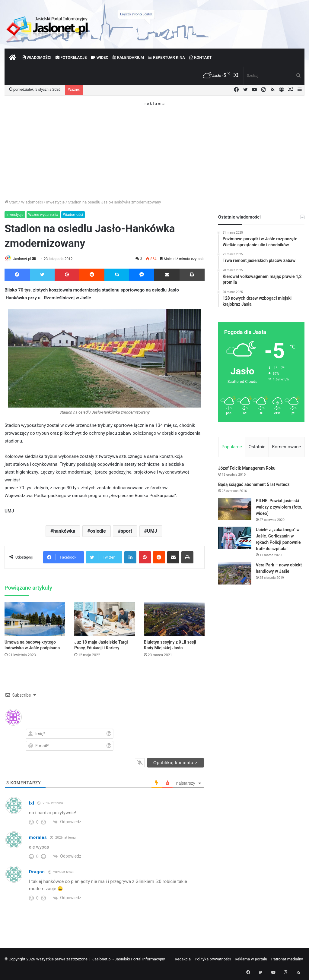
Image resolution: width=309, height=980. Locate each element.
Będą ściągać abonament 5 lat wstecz (254, 486)
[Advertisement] (154, 148)
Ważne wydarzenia (43, 215)
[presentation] (172, 739)
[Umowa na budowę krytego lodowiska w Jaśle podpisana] (35, 620)
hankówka (64, 532)
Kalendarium (128, 57)
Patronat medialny (287, 959)
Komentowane (286, 447)
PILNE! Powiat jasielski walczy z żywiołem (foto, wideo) (279, 508)
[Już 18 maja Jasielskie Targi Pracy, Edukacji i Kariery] (105, 620)
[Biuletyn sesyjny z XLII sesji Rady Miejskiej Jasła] (174, 620)
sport (126, 532)
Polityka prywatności (213, 959)
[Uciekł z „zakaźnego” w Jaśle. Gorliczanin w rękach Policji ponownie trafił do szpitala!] (235, 539)
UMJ (152, 532)
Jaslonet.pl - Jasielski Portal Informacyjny (129, 959)
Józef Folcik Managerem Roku (247, 469)
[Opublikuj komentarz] (175, 763)
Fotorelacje (71, 57)
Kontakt (201, 57)
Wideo (100, 57)
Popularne (232, 447)
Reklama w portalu (251, 959)
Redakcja (183, 959)
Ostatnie (257, 447)
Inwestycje (55, 202)
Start (11, 202)
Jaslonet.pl (24, 259)
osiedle (98, 532)
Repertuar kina (167, 57)
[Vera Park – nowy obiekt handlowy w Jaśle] (235, 574)
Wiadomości (37, 57)
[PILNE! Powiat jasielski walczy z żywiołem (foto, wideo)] (235, 510)
